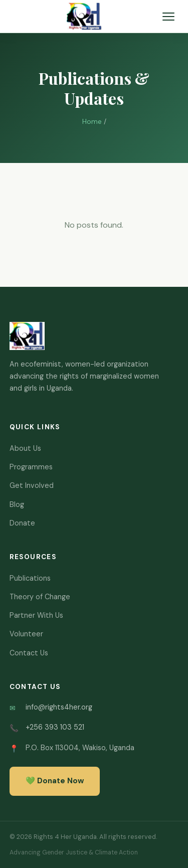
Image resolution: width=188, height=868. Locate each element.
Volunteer (26, 634)
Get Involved (32, 485)
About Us (25, 448)
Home (92, 122)
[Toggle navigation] (168, 17)
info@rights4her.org (59, 707)
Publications (30, 578)
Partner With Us (36, 615)
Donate (22, 523)
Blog (17, 504)
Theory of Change (40, 597)
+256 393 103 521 (55, 727)
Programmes (31, 467)
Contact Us (29, 653)
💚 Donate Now (55, 781)
